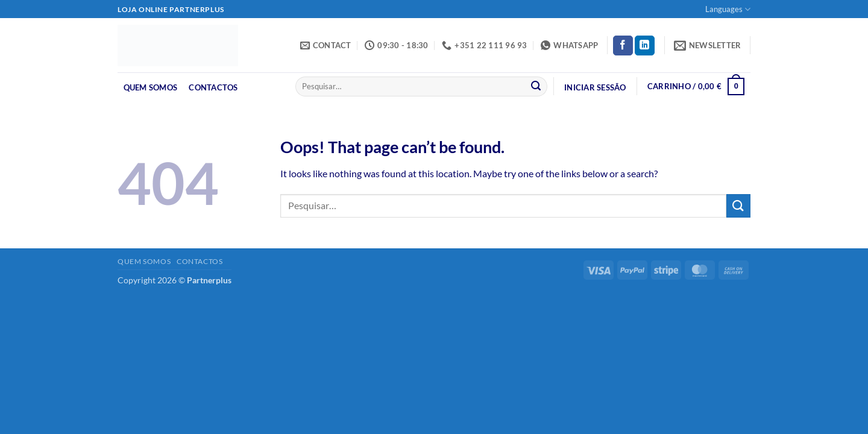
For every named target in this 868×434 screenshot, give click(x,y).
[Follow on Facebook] (623, 46)
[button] (708, 45)
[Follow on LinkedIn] (645, 46)
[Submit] (536, 87)
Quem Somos (151, 87)
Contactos (213, 87)
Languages (728, 9)
